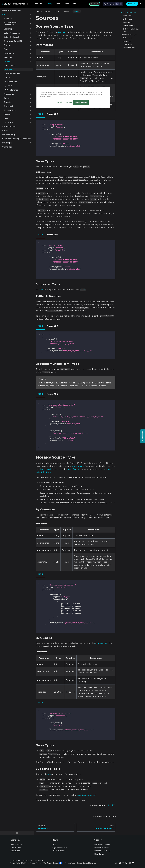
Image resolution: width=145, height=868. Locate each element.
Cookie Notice (82, 863)
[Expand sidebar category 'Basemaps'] (30, 29)
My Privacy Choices (64, 102)
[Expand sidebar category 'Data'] (30, 49)
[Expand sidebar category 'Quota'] (30, 98)
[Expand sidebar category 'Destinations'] (30, 53)
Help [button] (74, 4)
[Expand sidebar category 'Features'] (30, 57)
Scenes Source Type (129, 12)
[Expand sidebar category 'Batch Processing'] (30, 33)
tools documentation (86, 795)
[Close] (107, 90)
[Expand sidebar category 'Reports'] (30, 102)
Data (58, 4)
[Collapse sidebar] (17, 833)
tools (41, 290)
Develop (49, 4)
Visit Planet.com (17, 844)
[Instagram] (127, 863)
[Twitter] (117, 863)
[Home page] (38, 11)
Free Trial (132, 4)
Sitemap (93, 863)
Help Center (99, 854)
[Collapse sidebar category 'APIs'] (30, 14)
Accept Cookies (81, 102)
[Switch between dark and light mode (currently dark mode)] (141, 4)
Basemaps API (46, 469)
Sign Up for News (60, 848)
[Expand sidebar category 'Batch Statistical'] (30, 37)
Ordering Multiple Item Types (131, 30)
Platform (38, 4)
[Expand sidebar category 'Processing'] (30, 94)
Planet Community (102, 844)
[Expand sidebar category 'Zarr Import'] (30, 123)
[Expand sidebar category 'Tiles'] (30, 118)
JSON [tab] (40, 114)
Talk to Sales (16, 848)
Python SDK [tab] (52, 114)
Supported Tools (129, 22)
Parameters (127, 16)
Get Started (15, 851)
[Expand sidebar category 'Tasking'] (30, 114)
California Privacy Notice (32, 863)
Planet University (101, 848)
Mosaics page (78, 466)
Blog (54, 844)
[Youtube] (134, 863)
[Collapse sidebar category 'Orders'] (30, 61)
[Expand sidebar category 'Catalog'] (30, 45)
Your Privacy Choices (53, 863)
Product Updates (59, 851)
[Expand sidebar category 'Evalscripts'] (30, 143)
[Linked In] (120, 863)
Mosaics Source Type (129, 35)
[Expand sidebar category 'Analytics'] (30, 19)
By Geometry (128, 38)
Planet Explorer (74, 469)
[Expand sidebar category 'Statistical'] (30, 106)
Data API (62, 32)
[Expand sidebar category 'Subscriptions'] (30, 110)
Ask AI (95, 4)
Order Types (127, 19)
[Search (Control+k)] (113, 4)
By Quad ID (127, 41)
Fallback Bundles (129, 26)
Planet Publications (102, 851)
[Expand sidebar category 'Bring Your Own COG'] (30, 41)
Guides (66, 4)
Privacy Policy (15, 863)
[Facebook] (124, 863)
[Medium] (130, 863)
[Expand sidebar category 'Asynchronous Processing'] (30, 24)
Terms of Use (70, 863)
